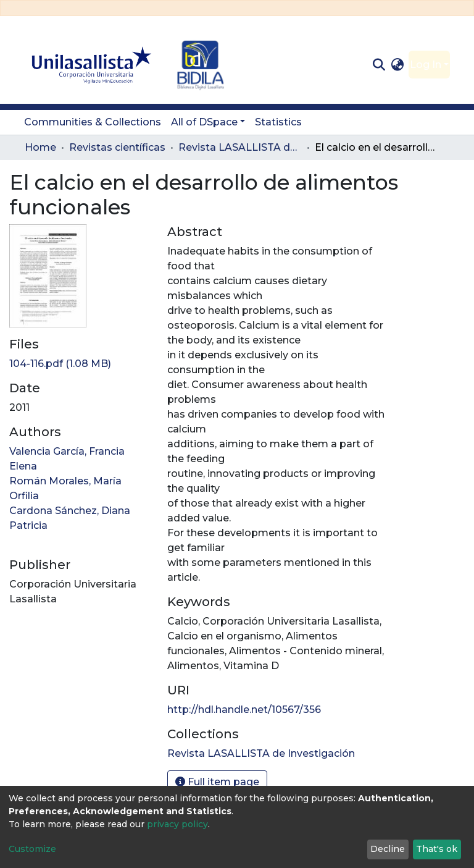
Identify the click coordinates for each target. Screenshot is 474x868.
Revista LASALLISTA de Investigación (240, 147)
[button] (398, 65)
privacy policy (177, 824)
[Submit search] (379, 65)
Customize (32, 849)
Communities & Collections (93, 122)
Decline (388, 849)
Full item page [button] (217, 782)
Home (40, 147)
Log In (426, 65)
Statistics (278, 122)
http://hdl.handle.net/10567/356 (244, 710)
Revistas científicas (117, 147)
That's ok (437, 849)
